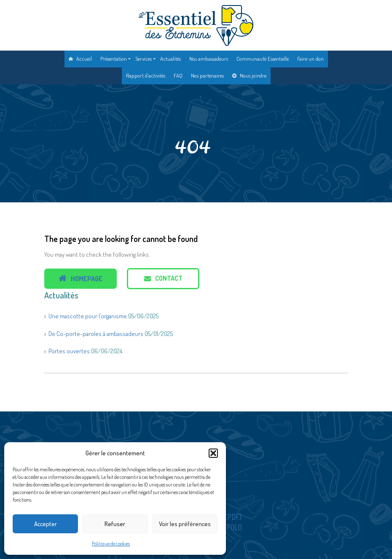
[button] (213, 453)
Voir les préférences (185, 524)
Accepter (46, 524)
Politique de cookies (111, 544)
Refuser (115, 524)
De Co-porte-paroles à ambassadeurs (96, 334)
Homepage (81, 278)
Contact (163, 278)
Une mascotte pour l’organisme (88, 316)
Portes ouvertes (69, 351)
